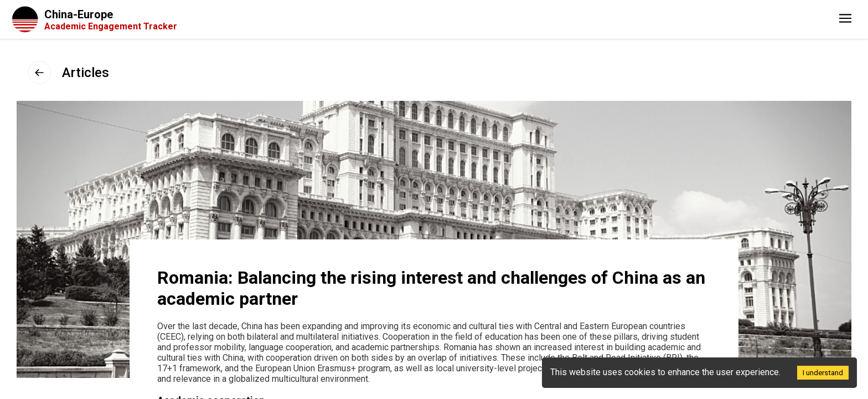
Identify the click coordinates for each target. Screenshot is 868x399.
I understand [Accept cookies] (823, 373)
